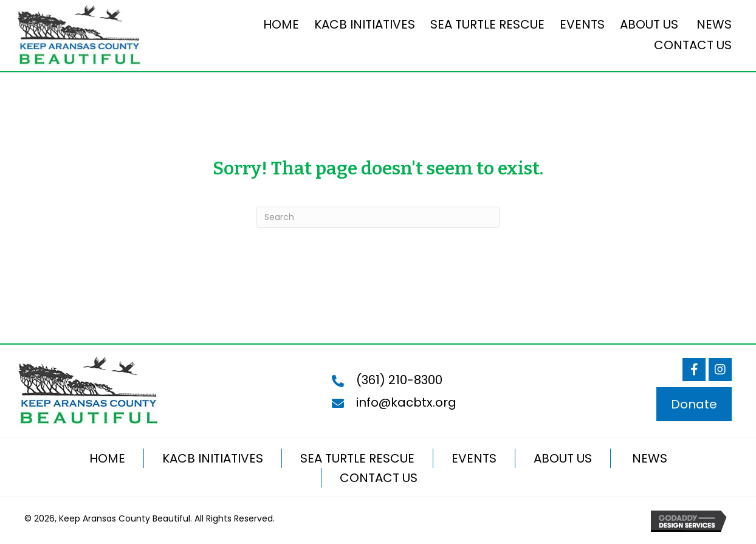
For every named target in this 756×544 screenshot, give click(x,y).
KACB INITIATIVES (213, 458)
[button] (694, 370)
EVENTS (474, 458)
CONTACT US (379, 478)
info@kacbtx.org (406, 402)
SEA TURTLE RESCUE (357, 458)
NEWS (648, 458)
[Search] (378, 217)
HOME (107, 458)
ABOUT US (563, 458)
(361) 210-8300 (399, 380)
